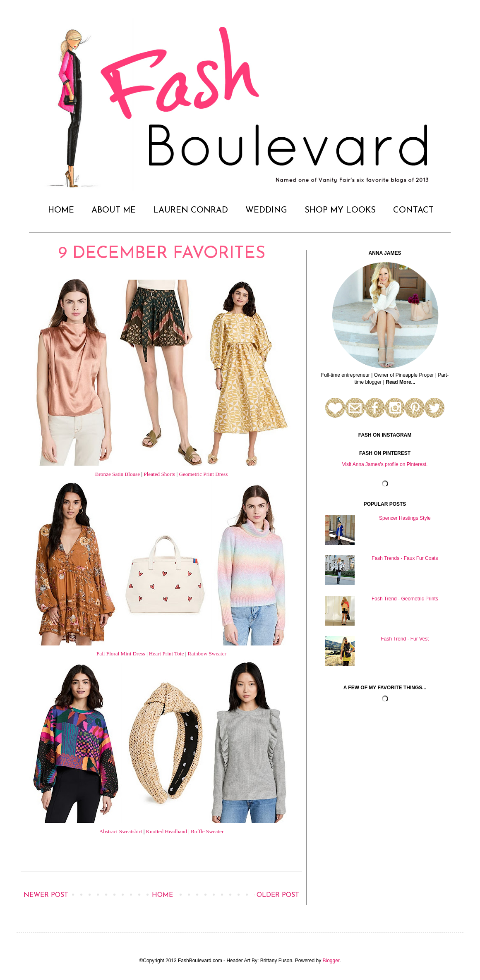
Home (162, 895)
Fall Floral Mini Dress (121, 654)
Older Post (278, 895)
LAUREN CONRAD (191, 210)
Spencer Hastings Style (405, 518)
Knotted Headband (167, 831)
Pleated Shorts (159, 474)
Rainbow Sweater (207, 654)
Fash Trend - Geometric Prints (405, 599)
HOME (61, 210)
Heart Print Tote (167, 654)
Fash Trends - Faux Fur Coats (405, 558)
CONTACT (413, 210)
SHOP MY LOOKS (340, 210)
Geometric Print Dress (203, 474)
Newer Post (46, 895)
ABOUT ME (114, 210)
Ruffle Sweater (207, 831)
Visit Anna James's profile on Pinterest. (385, 464)
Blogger (331, 961)
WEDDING (266, 210)
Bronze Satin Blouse (118, 474)
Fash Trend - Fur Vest (405, 639)
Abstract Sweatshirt (121, 831)
